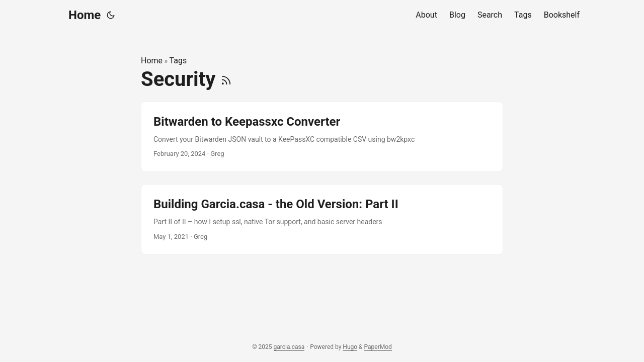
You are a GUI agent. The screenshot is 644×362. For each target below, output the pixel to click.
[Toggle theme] (111, 15)
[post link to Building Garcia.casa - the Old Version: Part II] (322, 219)
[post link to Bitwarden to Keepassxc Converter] (322, 137)
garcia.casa (289, 347)
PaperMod (378, 347)
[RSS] (226, 79)
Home (85, 15)
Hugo (350, 347)
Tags (178, 61)
